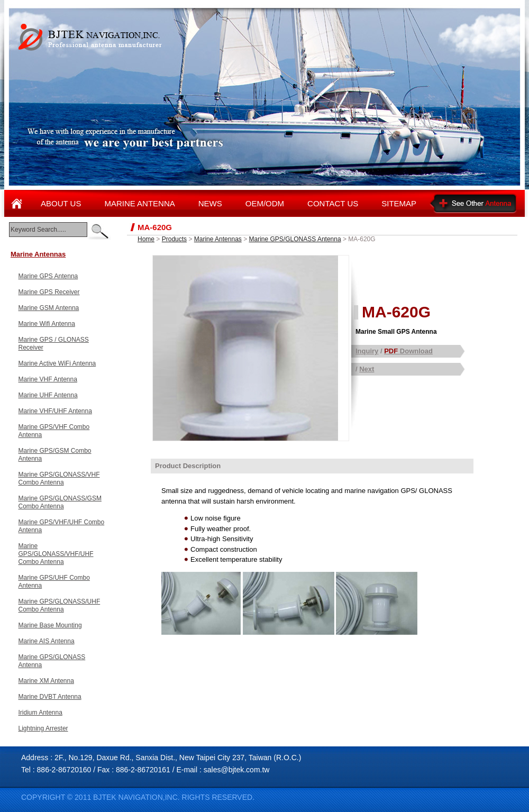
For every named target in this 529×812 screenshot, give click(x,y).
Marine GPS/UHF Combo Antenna (54, 582)
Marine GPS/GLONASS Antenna (52, 661)
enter (99, 232)
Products (174, 239)
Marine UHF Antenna (48, 395)
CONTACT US (333, 203)
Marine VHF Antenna (48, 379)
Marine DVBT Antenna (50, 697)
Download (408, 351)
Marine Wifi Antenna (47, 324)
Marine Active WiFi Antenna (57, 363)
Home (146, 239)
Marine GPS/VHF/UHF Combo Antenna (62, 526)
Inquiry (367, 351)
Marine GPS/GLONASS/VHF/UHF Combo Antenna (56, 554)
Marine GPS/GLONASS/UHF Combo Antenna (60, 605)
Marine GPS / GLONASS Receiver (54, 344)
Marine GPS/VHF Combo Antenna (54, 431)
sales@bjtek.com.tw (237, 770)
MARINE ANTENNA (139, 203)
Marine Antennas (38, 254)
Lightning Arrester (43, 728)
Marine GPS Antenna (48, 276)
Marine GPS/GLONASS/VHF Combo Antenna (59, 478)
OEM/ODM (265, 203)
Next (367, 369)
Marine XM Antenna (46, 681)
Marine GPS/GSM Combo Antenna (55, 455)
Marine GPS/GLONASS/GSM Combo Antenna (60, 502)
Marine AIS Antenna (47, 641)
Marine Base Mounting (50, 625)
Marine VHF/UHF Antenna (55, 411)
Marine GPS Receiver (49, 292)
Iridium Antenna (40, 713)
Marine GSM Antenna (49, 308)
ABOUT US (61, 203)
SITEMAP (399, 203)
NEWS (210, 203)
